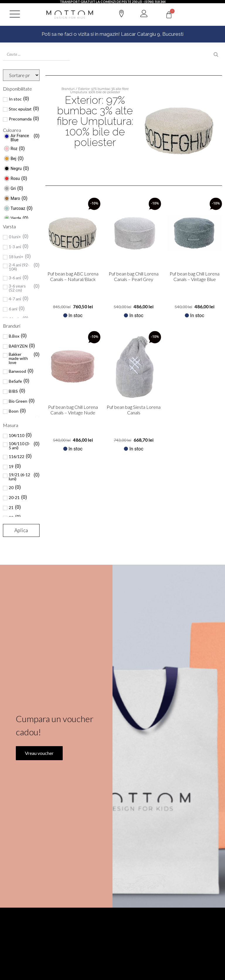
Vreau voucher (39, 752)
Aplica (21, 530)
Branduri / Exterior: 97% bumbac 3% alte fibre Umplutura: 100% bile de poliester (95, 91)
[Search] (216, 55)
